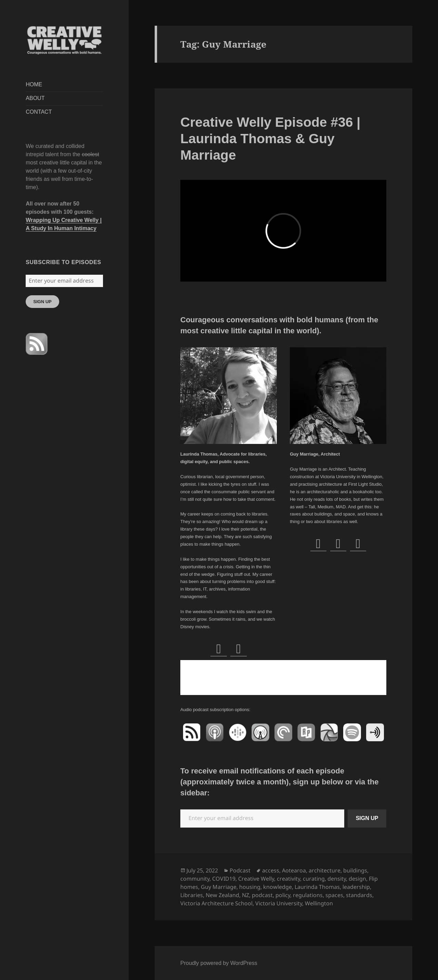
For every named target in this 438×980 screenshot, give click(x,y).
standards (359, 895)
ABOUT (35, 98)
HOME (34, 84)
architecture (325, 870)
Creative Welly (256, 879)
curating (314, 879)
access (271, 870)
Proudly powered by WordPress (219, 963)
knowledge (278, 887)
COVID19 (224, 879)
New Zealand (222, 895)
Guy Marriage (219, 887)
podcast (262, 895)
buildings (355, 870)
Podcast (240, 870)
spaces (334, 895)
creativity (288, 879)
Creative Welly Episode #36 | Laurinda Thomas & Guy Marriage (270, 139)
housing (250, 887)
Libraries (192, 895)
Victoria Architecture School (216, 903)
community (195, 879)
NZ (246, 895)
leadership (356, 887)
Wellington (319, 903)
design (357, 879)
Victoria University (279, 903)
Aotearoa (294, 870)
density (337, 879)
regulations (308, 895)
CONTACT (39, 112)
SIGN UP (42, 302)
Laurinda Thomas (317, 887)
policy (283, 895)
